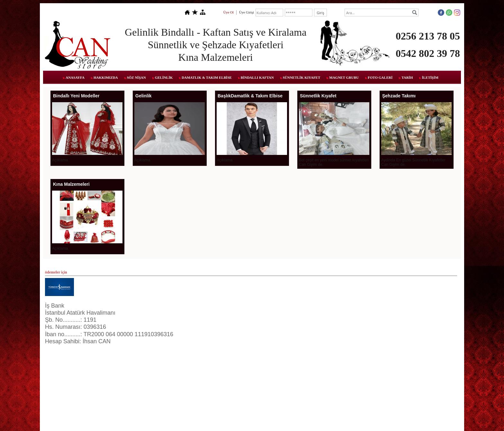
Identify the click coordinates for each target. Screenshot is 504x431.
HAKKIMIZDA (106, 77)
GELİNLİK (164, 77)
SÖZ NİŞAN (136, 77)
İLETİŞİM (430, 77)
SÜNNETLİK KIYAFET (302, 77)
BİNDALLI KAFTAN (257, 77)
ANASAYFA (75, 77)
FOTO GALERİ (380, 77)
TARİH (407, 77)
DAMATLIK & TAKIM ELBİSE (207, 77)
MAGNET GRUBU (344, 77)
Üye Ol (229, 12)
